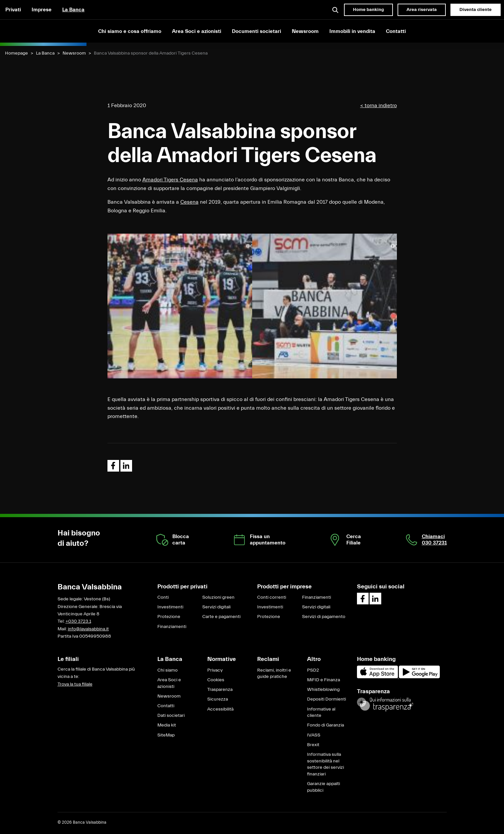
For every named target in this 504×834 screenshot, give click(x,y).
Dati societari (171, 716)
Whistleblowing (323, 690)
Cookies (216, 680)
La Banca (73, 10)
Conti (163, 597)
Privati (13, 10)
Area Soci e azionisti (197, 31)
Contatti (396, 31)
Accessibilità (220, 709)
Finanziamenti (172, 627)
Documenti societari (256, 31)
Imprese (42, 10)
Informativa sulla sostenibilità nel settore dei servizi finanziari (326, 764)
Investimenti (170, 607)
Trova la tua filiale (75, 684)
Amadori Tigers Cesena (170, 180)
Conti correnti (272, 597)
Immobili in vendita (352, 31)
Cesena (189, 202)
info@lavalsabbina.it (88, 629)
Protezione (169, 617)
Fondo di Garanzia (326, 725)
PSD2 (313, 670)
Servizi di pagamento (324, 617)
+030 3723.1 (78, 621)
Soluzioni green (218, 597)
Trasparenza (220, 690)
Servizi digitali (216, 607)
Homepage (16, 53)
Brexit (313, 745)
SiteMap (166, 735)
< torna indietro (379, 105)
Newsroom (305, 31)
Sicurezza (218, 699)
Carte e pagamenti (221, 617)
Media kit (167, 725)
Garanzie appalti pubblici (324, 787)
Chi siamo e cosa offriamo (130, 31)
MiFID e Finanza (324, 680)
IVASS (314, 735)
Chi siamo (168, 670)
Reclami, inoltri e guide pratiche (274, 674)
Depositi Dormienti (327, 699)
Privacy (215, 670)
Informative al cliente (321, 713)
